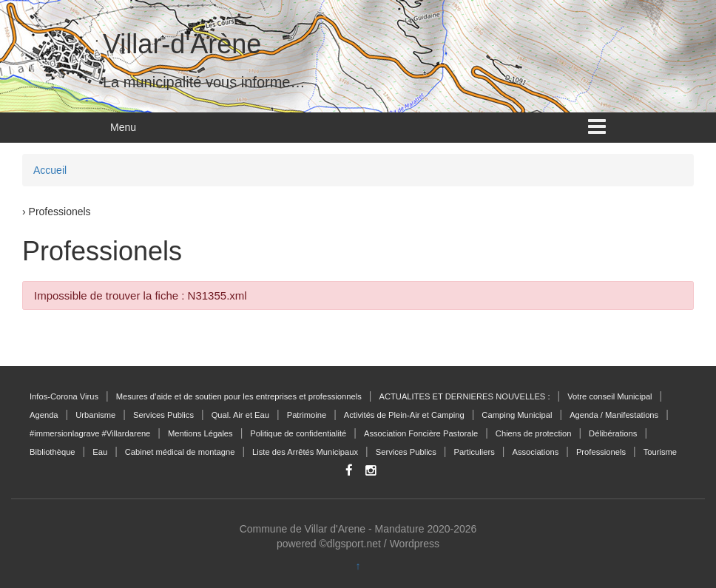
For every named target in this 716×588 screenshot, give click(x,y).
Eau (100, 452)
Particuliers (474, 452)
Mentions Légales (200, 433)
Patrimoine (307, 415)
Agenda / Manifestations (614, 415)
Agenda (44, 415)
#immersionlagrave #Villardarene (90, 433)
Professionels (601, 452)
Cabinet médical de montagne (180, 452)
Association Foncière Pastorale (421, 433)
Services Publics (163, 415)
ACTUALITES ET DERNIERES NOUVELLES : (464, 396)
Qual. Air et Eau (240, 415)
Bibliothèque (53, 452)
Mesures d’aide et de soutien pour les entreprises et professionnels (239, 396)
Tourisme (660, 452)
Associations (535, 452)
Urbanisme (95, 415)
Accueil (50, 170)
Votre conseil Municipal (609, 396)
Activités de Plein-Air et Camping (404, 415)
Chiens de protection (534, 433)
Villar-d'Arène (182, 44)
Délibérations (613, 433)
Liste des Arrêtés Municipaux (305, 452)
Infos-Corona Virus (64, 396)
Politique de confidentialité (298, 433)
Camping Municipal (517, 415)
